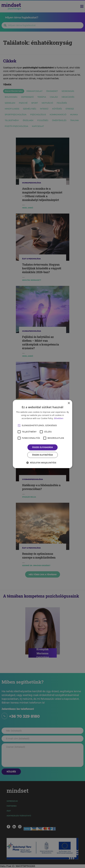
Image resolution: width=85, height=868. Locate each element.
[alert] (42, 434)
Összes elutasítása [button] (43, 455)
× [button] (69, 403)
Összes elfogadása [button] (43, 447)
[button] (43, 463)
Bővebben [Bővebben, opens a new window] (59, 418)
